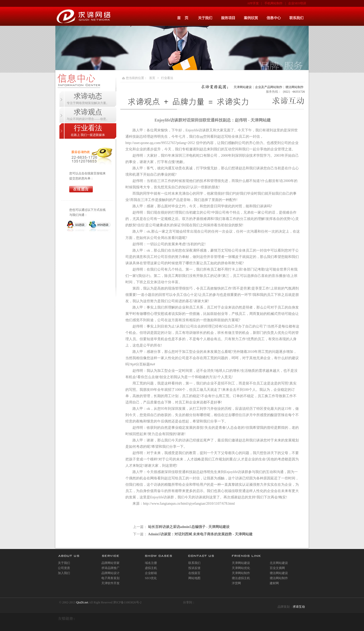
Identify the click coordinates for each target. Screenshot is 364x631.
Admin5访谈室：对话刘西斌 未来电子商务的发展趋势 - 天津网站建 (200, 534)
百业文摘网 (277, 568)
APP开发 (253, 3)
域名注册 (151, 563)
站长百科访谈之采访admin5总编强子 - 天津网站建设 (189, 527)
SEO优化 (151, 578)
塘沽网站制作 (294, 87)
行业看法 (167, 78)
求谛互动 (299, 607)
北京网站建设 (279, 563)
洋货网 (236, 583)
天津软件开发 (110, 583)
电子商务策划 (110, 578)
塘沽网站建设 (279, 573)
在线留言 (194, 573)
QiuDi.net (82, 602)
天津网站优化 (241, 568)
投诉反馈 (194, 568)
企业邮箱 (151, 573)
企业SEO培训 (297, 3)
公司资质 (64, 568)
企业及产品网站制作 (269, 87)
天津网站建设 (243, 87)
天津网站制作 (241, 573)
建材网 (274, 583)
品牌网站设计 (110, 573)
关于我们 (64, 563)
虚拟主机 (151, 568)
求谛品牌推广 (110, 568)
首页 (152, 78)
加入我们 (64, 573)
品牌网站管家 (110, 563)
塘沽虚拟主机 (241, 578)
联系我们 (194, 563)
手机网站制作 (274, 3)
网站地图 (194, 578)
